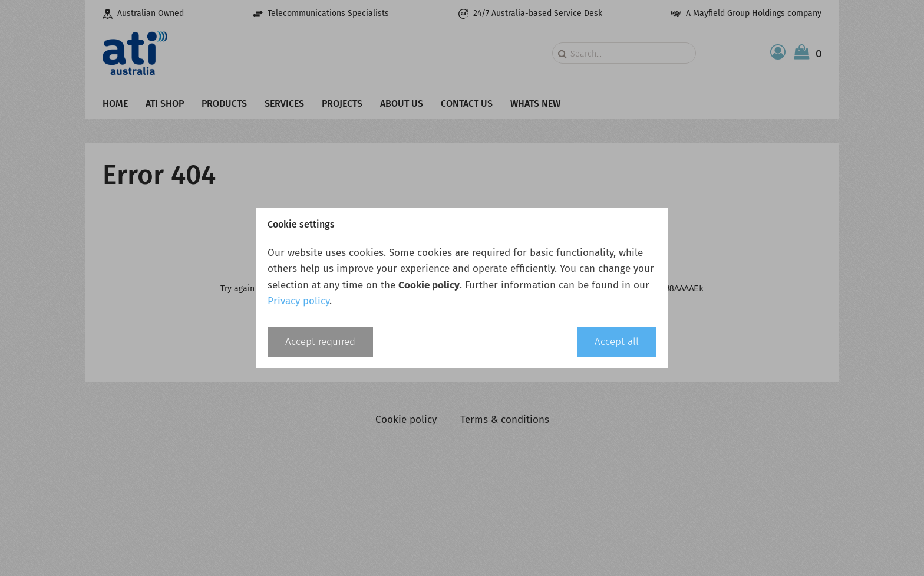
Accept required (320, 342)
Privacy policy (298, 301)
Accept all (617, 342)
